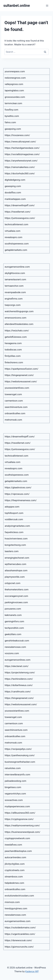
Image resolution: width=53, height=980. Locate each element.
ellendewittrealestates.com (19, 324)
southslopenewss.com (17, 244)
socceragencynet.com (16, 596)
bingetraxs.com (13, 787)
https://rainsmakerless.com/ (20, 167)
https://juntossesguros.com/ (20, 218)
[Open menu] (47, 6)
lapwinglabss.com (14, 90)
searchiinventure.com (16, 407)
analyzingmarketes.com (17, 526)
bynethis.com (12, 116)
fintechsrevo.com (14, 362)
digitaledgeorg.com (15, 180)
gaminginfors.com (14, 621)
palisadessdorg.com (16, 781)
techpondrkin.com (14, 628)
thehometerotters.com (17, 589)
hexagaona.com (13, 343)
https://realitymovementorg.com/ (22, 825)
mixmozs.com (12, 902)
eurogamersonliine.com (17, 267)
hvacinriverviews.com (16, 539)
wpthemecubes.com (16, 564)
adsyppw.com (12, 507)
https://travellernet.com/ (18, 212)
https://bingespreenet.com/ (19, 375)
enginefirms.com (14, 299)
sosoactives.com (14, 800)
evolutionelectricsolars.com (19, 896)
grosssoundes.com (15, 97)
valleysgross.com (14, 84)
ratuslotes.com (13, 768)
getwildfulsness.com (16, 337)
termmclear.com (13, 103)
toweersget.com (13, 394)
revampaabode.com (15, 292)
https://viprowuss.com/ (17, 494)
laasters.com (12, 551)
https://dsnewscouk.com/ (18, 940)
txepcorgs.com (13, 305)
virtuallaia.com (13, 231)
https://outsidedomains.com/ (20, 928)
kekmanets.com (13, 615)
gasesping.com (13, 186)
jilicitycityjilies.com (15, 864)
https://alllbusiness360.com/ (20, 813)
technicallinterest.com (17, 224)
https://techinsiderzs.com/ (19, 679)
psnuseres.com (13, 609)
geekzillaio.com (13, 634)
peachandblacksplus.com (18, 851)
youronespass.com (15, 71)
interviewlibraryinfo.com (18, 775)
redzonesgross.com (15, 78)
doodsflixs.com (13, 193)
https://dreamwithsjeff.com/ (20, 205)
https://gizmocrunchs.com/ (19, 947)
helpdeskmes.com (15, 883)
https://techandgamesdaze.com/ (22, 148)
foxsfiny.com (12, 110)
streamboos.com (14, 877)
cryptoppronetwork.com (17, 838)
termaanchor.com (14, 286)
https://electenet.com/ (17, 666)
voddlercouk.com (14, 519)
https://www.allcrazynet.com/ (20, 142)
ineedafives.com (13, 845)
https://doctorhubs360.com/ (20, 173)
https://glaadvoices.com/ (18, 487)
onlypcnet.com (13, 583)
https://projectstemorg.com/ (20, 672)
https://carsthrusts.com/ (18, 692)
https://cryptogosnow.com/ (19, 819)
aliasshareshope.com (16, 570)
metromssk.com (13, 420)
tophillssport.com (14, 513)
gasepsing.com (13, 129)
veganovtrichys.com (15, 794)
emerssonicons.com (16, 318)
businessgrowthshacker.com (20, 762)
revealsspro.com (14, 237)
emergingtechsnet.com (17, 558)
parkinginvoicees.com (16, 602)
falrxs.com (10, 122)
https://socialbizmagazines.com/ (22, 154)
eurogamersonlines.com (18, 660)
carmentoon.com (14, 401)
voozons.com (12, 653)
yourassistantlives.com (17, 388)
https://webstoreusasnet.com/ (21, 381)
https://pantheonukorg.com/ (20, 755)
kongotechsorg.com (15, 545)
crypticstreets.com (15, 870)
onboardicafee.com (15, 413)
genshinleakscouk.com (17, 641)
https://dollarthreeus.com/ (19, 685)
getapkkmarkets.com (16, 250)
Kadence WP (32, 971)
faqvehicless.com (14, 532)
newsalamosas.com (15, 647)
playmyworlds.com (15, 577)
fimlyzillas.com (13, 356)
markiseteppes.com (15, 199)
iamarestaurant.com (15, 279)
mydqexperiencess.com (17, 806)
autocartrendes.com (15, 857)
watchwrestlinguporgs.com (19, 311)
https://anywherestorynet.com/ (21, 161)
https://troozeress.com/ (17, 135)
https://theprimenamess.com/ (21, 500)
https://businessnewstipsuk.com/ (23, 832)
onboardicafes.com (15, 889)
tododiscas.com (13, 350)
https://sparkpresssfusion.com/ (22, 369)
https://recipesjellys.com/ (18, 749)
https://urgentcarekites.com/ (20, 934)
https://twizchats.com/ (17, 331)
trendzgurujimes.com (16, 908)
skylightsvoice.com (15, 273)
